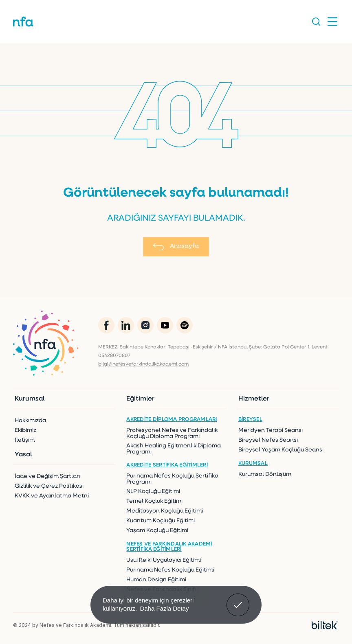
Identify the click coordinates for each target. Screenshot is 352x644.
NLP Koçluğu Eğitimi (153, 492)
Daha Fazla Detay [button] (164, 608)
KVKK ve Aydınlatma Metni (52, 496)
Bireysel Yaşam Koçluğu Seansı (281, 450)
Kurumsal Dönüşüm (265, 474)
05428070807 (114, 356)
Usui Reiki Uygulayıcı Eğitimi (164, 560)
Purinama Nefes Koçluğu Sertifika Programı (172, 479)
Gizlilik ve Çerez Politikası (49, 486)
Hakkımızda (30, 421)
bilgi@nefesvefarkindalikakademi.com (143, 364)
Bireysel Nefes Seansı (268, 440)
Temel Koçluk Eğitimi (154, 501)
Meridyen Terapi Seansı (271, 430)
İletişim (25, 440)
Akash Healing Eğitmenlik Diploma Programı (174, 449)
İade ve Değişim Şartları (47, 476)
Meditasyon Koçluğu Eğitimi (165, 511)
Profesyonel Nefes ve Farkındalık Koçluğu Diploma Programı (172, 434)
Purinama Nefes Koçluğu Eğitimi (170, 570)
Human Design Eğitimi (156, 580)
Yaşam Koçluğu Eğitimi (157, 531)
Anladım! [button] (238, 599)
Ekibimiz (25, 430)
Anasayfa (176, 247)
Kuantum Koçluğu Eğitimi (161, 521)
